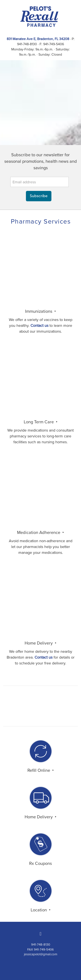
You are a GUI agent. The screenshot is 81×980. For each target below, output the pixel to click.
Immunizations (39, 311)
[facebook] (41, 934)
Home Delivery (39, 643)
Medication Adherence (39, 532)
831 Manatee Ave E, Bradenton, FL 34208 (38, 39)
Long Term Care (39, 422)
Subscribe (39, 196)
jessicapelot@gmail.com (41, 954)
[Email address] (40, 182)
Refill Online (39, 770)
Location (39, 910)
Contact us (39, 325)
